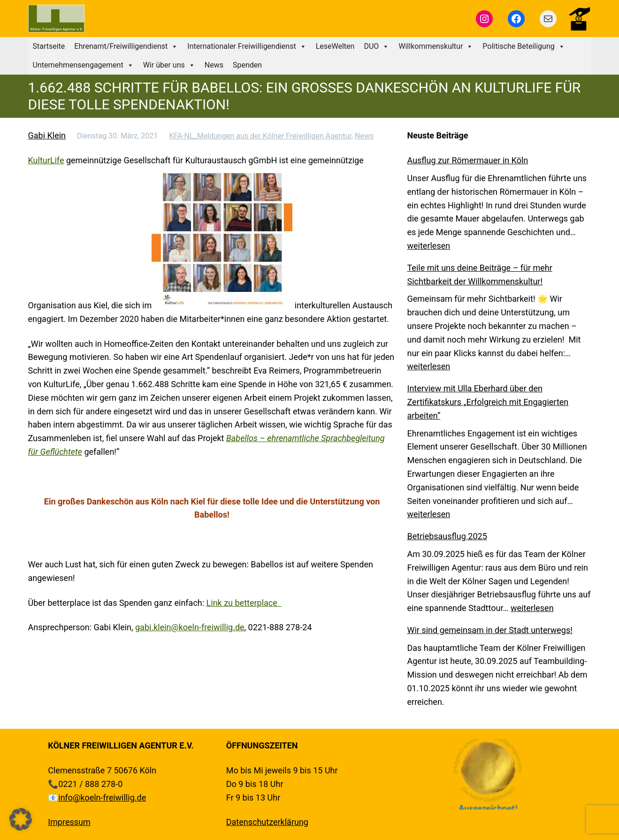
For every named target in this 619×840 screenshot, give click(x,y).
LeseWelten (335, 46)
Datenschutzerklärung (267, 822)
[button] (21, 819)
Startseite (49, 46)
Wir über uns (169, 65)
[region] (488, 774)
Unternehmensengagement (83, 65)
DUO (376, 46)
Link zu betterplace (244, 603)
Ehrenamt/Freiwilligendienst (126, 46)
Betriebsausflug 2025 (447, 536)
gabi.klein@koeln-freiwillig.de (190, 627)
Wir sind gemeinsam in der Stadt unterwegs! (490, 630)
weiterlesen (429, 246)
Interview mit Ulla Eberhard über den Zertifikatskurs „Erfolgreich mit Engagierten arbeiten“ (488, 402)
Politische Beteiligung (523, 46)
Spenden (247, 65)
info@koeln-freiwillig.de (102, 798)
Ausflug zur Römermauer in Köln (468, 160)
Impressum (69, 822)
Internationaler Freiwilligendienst (247, 46)
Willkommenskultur (436, 46)
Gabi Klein (47, 135)
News (214, 65)
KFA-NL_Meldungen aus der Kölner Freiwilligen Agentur (260, 136)
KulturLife (46, 160)
